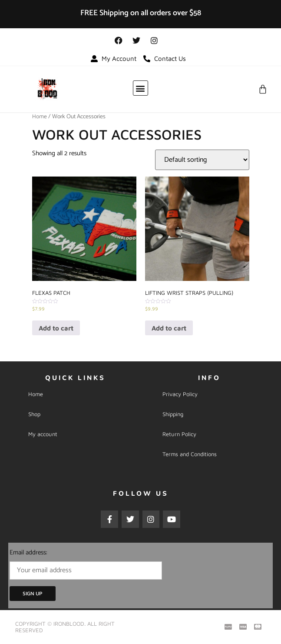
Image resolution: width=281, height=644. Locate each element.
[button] (140, 88)
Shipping (173, 414)
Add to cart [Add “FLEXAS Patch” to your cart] (56, 328)
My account (43, 434)
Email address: (86, 564)
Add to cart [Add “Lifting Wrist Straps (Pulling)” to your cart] (169, 328)
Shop (34, 414)
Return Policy (179, 434)
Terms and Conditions (190, 454)
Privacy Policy (180, 394)
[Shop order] (202, 160)
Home (40, 116)
